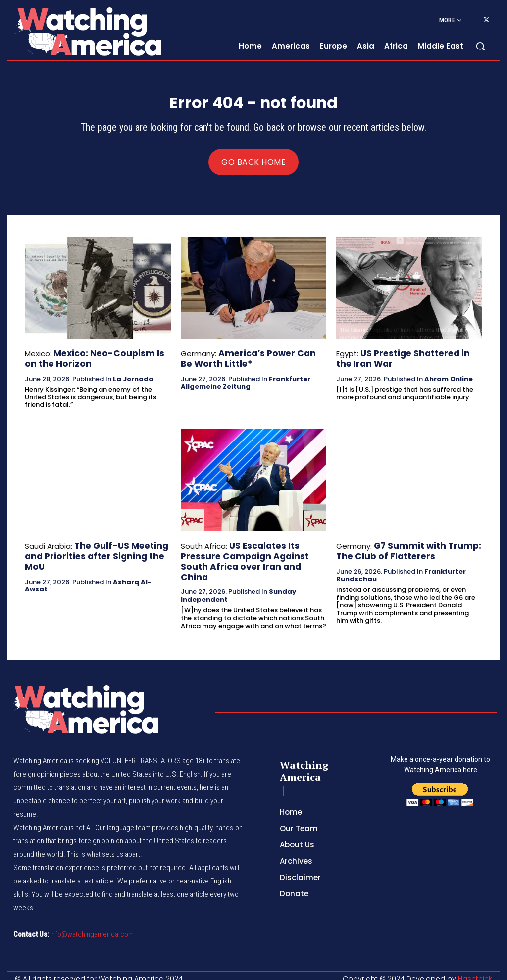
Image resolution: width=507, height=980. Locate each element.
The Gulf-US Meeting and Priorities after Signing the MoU (95, 551)
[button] (480, 46)
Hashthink (475, 972)
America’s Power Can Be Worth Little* (248, 361)
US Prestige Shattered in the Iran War (404, 361)
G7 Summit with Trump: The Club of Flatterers (402, 551)
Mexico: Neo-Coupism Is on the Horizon (93, 361)
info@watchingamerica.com (92, 928)
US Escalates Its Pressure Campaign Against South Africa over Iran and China (250, 555)
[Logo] (87, 31)
